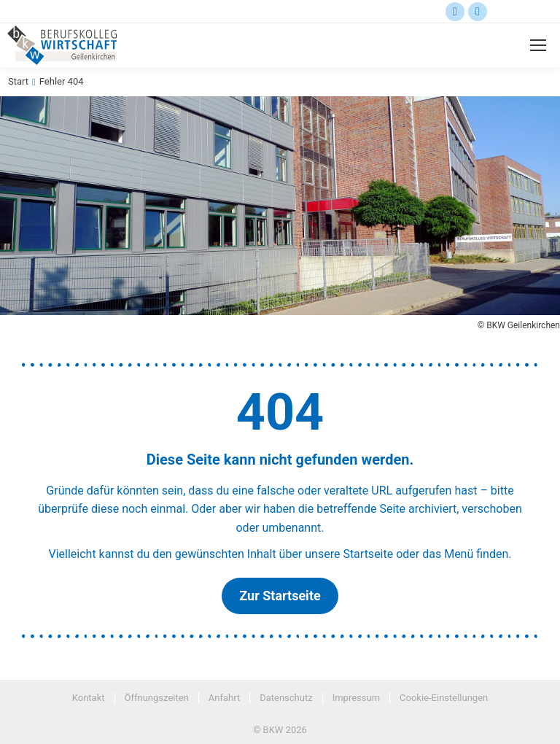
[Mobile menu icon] (538, 45)
